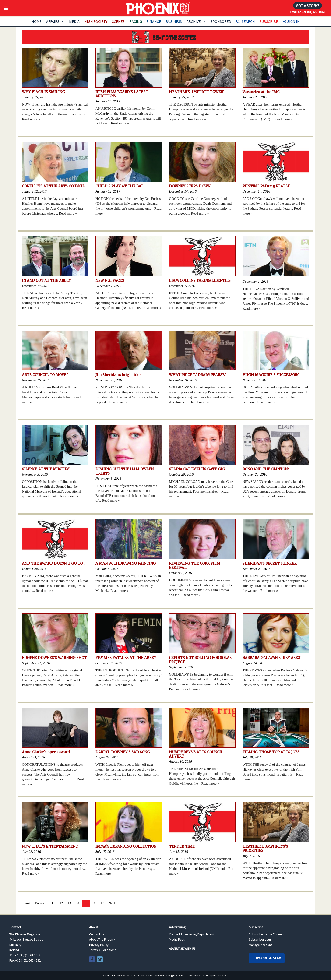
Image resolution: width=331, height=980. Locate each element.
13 (69, 903)
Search (248, 21)
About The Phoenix (102, 939)
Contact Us (97, 934)
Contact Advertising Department (192, 934)
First (27, 903)
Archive (196, 21)
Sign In (294, 21)
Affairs (55, 21)
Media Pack (177, 939)
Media (74, 21)
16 (94, 903)
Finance (154, 21)
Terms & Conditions (103, 950)
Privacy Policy (99, 945)
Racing (136, 21)
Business (174, 21)
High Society (96, 21)
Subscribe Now (267, 958)
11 (53, 903)
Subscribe (269, 21)
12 (61, 903)
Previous (41, 903)
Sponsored (221, 21)
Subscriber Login (261, 939)
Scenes (118, 21)
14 (77, 903)
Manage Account (260, 945)
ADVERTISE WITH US (182, 948)
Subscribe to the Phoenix (266, 934)
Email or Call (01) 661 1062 (308, 12)
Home (37, 21)
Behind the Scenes (165, 37)
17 (102, 903)
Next (112, 903)
